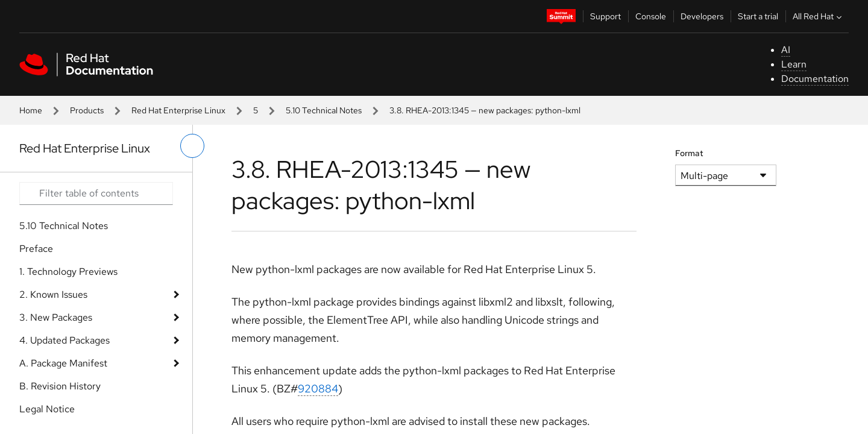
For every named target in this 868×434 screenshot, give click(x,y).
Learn (794, 64)
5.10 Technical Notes (324, 110)
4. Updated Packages (64, 340)
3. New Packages (56, 317)
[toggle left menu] (192, 146)
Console (651, 16)
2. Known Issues (53, 294)
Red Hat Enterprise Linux (178, 110)
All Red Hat (819, 16)
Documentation (815, 79)
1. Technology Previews (68, 272)
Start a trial (758, 16)
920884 (318, 388)
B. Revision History (60, 386)
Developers (702, 16)
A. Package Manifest (63, 363)
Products (87, 110)
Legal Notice (47, 409)
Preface (36, 249)
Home (31, 110)
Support (605, 16)
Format (689, 153)
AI (786, 50)
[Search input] (96, 193)
